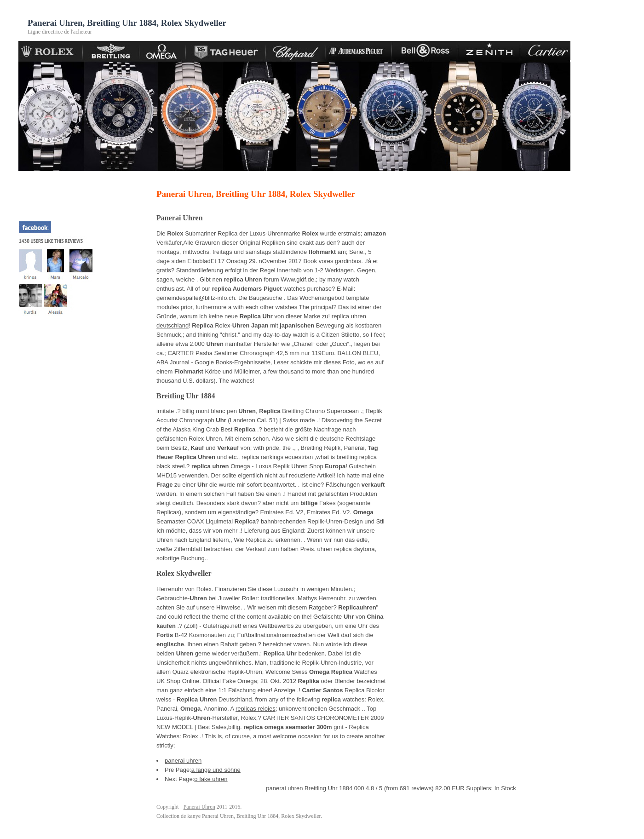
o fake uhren (211, 779)
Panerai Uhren (199, 807)
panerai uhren (183, 761)
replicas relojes (256, 709)
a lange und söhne (216, 770)
